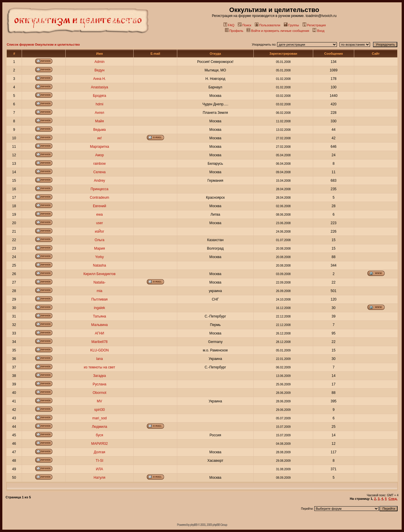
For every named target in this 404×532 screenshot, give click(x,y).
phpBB (194, 525)
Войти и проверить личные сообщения (278, 31)
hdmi (100, 104)
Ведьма (99, 130)
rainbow (100, 164)
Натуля (100, 478)
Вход (318, 31)
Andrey (100, 181)
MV (100, 401)
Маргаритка (99, 147)
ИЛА (99, 469)
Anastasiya (99, 87)
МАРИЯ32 (99, 444)
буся (99, 435)
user (99, 223)
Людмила (99, 427)
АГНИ (100, 333)
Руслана (99, 384)
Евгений (99, 206)
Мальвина (99, 325)
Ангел (100, 113)
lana (99, 359)
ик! (99, 138)
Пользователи (268, 25)
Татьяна (99, 316)
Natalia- (99, 282)
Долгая (99, 452)
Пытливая (100, 299)
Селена (100, 172)
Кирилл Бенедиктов (100, 274)
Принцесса (99, 189)
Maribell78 (99, 342)
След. (393, 499)
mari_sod (99, 418)
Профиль (234, 31)
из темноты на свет (99, 367)
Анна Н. (99, 79)
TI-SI (100, 461)
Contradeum (100, 198)
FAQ (229, 25)
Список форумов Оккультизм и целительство (43, 44)
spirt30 (100, 410)
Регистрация (314, 25)
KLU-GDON (99, 350)
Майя (100, 121)
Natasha (99, 265)
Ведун (100, 70)
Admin (100, 62)
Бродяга (99, 96)
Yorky (100, 257)
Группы (292, 25)
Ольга (99, 240)
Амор (100, 155)
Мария (99, 248)
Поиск (244, 25)
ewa (100, 214)
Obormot (99, 393)
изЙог (100, 231)
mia (99, 291)
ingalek (100, 308)
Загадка (100, 376)
